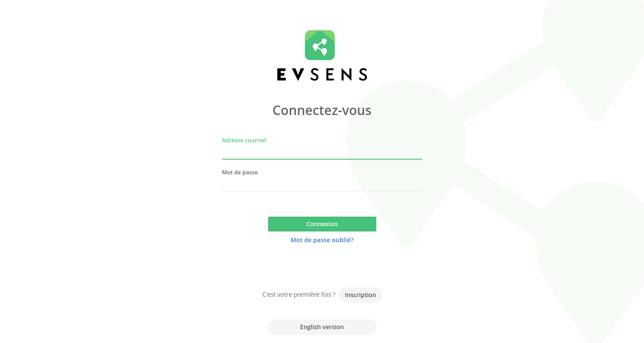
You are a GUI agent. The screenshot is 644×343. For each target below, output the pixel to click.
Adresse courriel (244, 140)
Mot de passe (240, 172)
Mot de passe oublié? (322, 240)
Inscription (360, 295)
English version (322, 327)
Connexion (322, 224)
